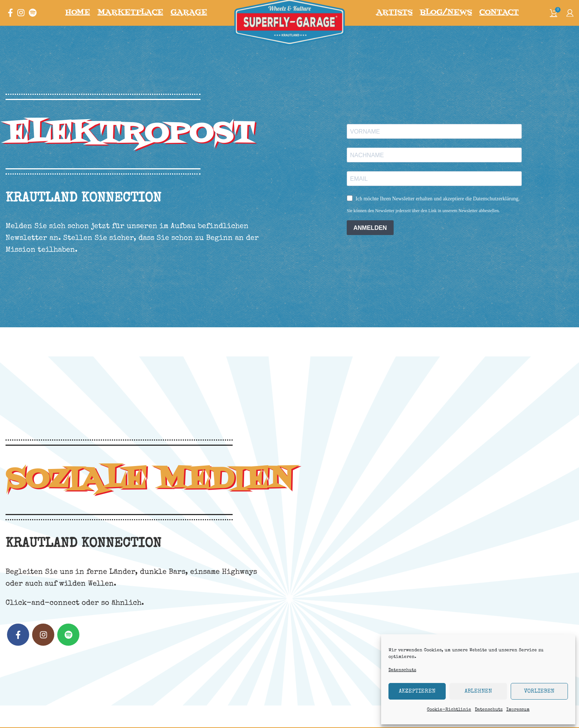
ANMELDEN (370, 241)
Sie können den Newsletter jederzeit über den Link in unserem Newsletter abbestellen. (423, 224)
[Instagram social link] (21, 20)
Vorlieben (539, 691)
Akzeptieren (417, 691)
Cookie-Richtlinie (449, 710)
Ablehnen (478, 691)
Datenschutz (402, 670)
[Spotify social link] (33, 20)
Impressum (518, 710)
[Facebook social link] (10, 20)
